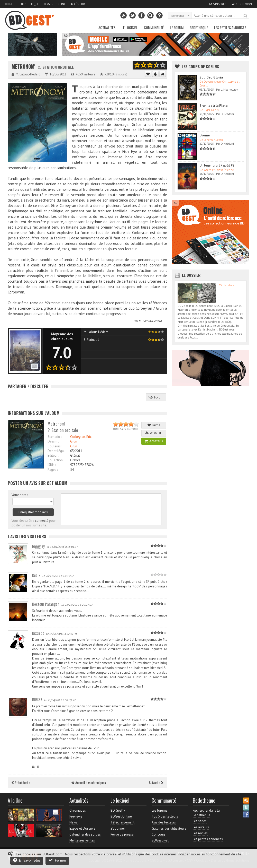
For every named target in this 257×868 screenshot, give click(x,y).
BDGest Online (55, 4)
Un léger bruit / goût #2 (217, 165)
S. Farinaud (91, 340)
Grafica (75, 460)
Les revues (200, 833)
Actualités (107, 27)
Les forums (159, 810)
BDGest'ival (160, 840)
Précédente (21, 782)
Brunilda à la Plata (213, 106)
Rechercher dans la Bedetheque (206, 813)
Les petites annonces (230, 27)
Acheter (154, 441)
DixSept (38, 633)
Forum (156, 397)
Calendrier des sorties (85, 834)
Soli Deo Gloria (211, 77)
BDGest (11, 4)
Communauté (154, 27)
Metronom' (23, 67)
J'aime (154, 425)
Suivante (156, 782)
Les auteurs (201, 827)
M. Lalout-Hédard (150, 321)
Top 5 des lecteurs (165, 816)
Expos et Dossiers (82, 828)
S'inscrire (218, 4)
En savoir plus (27, 860)
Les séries (200, 821)
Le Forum (177, 27)
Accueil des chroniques (89, 782)
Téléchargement (122, 822)
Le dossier (191, 275)
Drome (205, 135)
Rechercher (246, 16)
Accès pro (78, 4)
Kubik (36, 575)
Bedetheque (30, 4)
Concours (159, 834)
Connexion (242, 4)
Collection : (56, 460)
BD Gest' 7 (118, 810)
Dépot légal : (57, 451)
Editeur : (53, 455)
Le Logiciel (130, 27)
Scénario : (54, 437)
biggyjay (38, 546)
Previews (76, 816)
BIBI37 (37, 699)
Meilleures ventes (82, 840)
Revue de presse (122, 834)
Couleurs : (55, 446)
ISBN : (52, 465)
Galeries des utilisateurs (169, 828)
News (74, 822)
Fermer (57, 860)
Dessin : (53, 441)
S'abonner (118, 828)
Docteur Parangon (46, 604)
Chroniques (78, 810)
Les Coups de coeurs (200, 66)
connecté (42, 521)
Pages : (53, 470)
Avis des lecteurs (164, 822)
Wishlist (154, 433)
